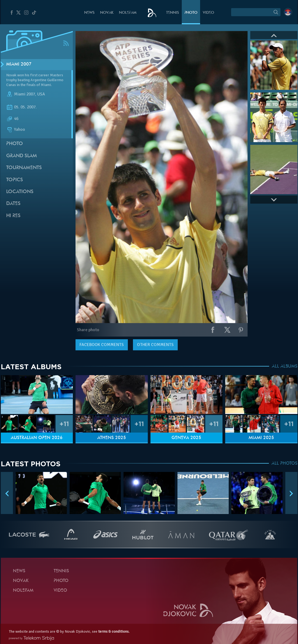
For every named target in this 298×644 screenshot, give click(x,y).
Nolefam (128, 13)
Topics (15, 180)
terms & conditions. (114, 631)
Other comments (155, 345)
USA (41, 94)
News (89, 13)
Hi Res (13, 216)
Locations (20, 192)
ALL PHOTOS (285, 464)
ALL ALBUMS (285, 366)
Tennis (173, 13)
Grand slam (22, 156)
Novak (107, 13)
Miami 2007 (19, 64)
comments (102, 345)
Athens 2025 (112, 438)
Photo (191, 13)
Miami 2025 (261, 438)
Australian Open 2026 (37, 438)
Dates (13, 204)
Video (208, 13)
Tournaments (24, 168)
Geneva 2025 (186, 438)
